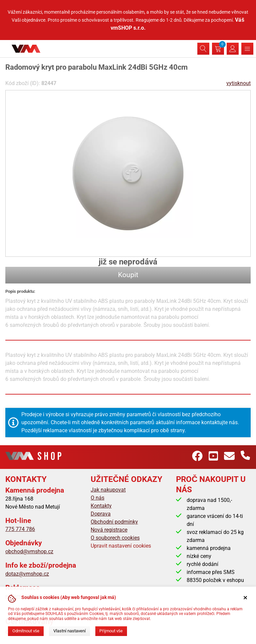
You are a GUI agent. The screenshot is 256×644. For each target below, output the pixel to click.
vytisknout (238, 83)
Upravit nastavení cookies (121, 546)
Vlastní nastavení (69, 631)
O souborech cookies (115, 538)
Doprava (101, 514)
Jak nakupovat (108, 490)
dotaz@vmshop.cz (27, 574)
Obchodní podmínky (114, 522)
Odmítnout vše (26, 631)
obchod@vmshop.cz (29, 551)
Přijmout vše (111, 631)
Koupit (128, 275)
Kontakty (101, 506)
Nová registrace (109, 530)
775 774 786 (20, 529)
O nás (97, 498)
